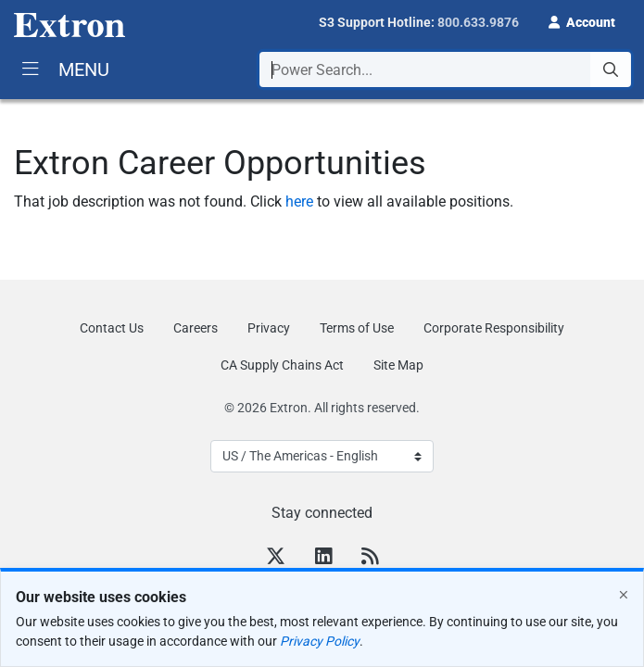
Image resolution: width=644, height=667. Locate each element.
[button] (582, 20)
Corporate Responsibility (494, 328)
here (299, 201)
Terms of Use (357, 328)
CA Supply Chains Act (282, 365)
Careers (196, 328)
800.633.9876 (478, 22)
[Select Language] (322, 456)
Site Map (398, 365)
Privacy (269, 328)
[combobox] (445, 69)
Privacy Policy (320, 641)
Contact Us (112, 328)
